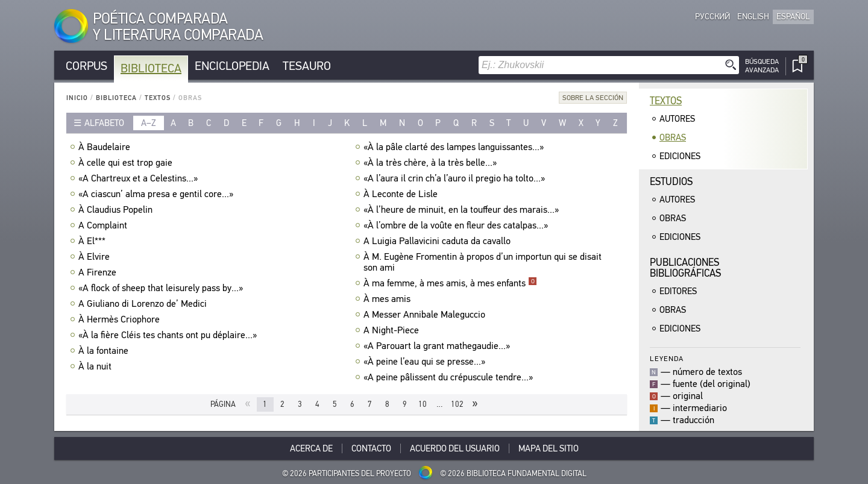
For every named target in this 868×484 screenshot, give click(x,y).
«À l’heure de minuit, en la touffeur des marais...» (463, 210)
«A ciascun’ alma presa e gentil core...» (157, 194)
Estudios (671, 182)
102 (457, 404)
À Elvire (96, 257)
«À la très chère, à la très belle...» (432, 163)
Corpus (86, 66)
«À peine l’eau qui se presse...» (426, 362)
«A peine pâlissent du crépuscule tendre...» (450, 377)
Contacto (371, 448)
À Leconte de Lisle (402, 194)
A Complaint (104, 225)
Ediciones (680, 156)
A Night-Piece (393, 330)
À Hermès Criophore (121, 319)
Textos (158, 98)
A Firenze (99, 272)
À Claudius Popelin (117, 210)
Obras (673, 137)
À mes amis (388, 299)
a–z (149, 123)
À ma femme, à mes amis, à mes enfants (450, 283)
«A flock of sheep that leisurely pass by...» (162, 288)
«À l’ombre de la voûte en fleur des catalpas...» (457, 225)
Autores (677, 119)
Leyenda (667, 358)
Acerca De (311, 448)
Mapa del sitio (549, 448)
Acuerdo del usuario (455, 448)
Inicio (77, 98)
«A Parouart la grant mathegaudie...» (438, 346)
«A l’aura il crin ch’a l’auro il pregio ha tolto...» (456, 178)
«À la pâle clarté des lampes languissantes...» (455, 147)
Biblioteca (151, 68)
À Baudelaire (106, 147)
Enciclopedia (232, 66)
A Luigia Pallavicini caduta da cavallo (439, 241)
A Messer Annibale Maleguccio (426, 315)
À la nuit (96, 366)
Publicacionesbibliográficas (685, 268)
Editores (678, 291)
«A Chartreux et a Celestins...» (140, 178)
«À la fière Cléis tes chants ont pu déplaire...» (169, 335)
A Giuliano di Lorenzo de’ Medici (144, 304)
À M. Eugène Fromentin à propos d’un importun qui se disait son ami (483, 262)
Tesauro (307, 66)
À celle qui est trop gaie (127, 163)
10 (423, 404)
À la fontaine (105, 351)
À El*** (93, 241)
